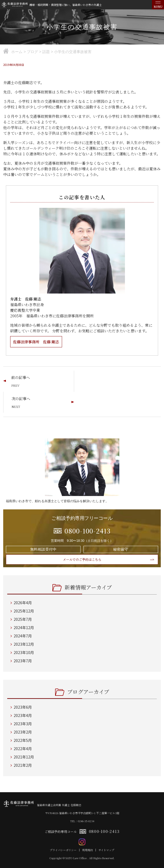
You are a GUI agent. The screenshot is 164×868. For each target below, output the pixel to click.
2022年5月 (23, 740)
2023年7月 (23, 661)
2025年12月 (24, 611)
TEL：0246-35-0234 (82, 821)
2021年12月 (24, 757)
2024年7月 (23, 636)
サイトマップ (106, 850)
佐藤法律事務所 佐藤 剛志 (36, 342)
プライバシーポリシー (63, 850)
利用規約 (87, 850)
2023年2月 (23, 732)
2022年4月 (23, 749)
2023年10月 (24, 652)
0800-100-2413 (104, 831)
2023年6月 (23, 707)
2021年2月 (23, 765)
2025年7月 (23, 619)
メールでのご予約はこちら (82, 559)
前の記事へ (21, 377)
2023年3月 (23, 724)
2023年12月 (24, 644)
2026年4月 (23, 603)
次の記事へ (21, 399)
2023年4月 (23, 715)
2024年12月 (24, 627)
